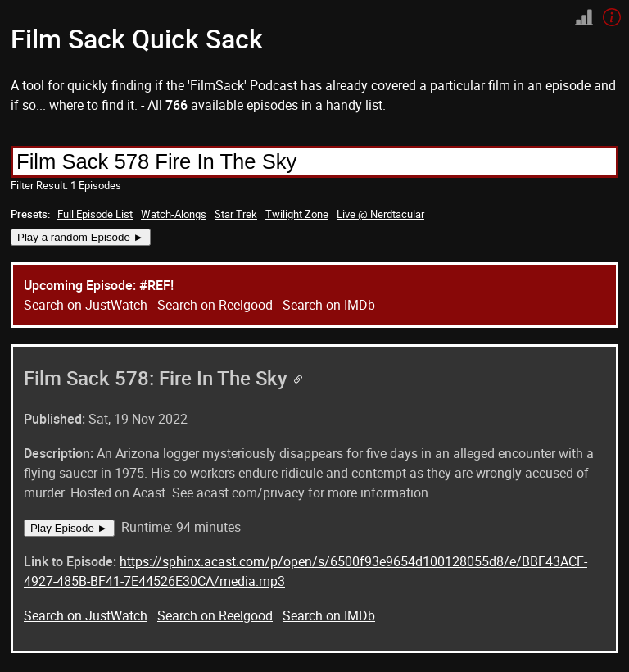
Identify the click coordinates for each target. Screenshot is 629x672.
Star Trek (236, 214)
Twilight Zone (297, 214)
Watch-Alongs (174, 214)
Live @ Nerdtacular (380, 214)
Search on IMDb (329, 305)
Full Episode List (95, 214)
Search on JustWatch (86, 305)
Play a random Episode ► (81, 237)
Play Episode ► (69, 528)
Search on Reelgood (215, 305)
